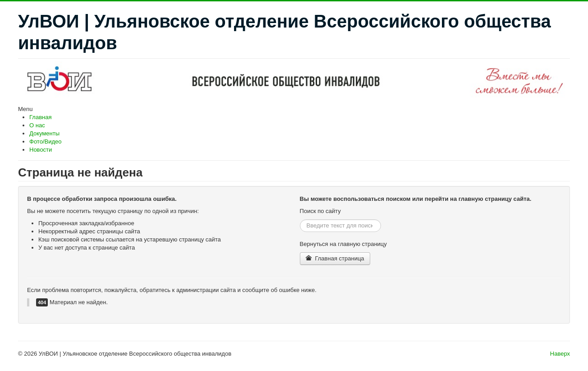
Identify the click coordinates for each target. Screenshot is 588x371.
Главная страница (335, 258)
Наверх (560, 354)
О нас (37, 125)
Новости (41, 150)
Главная (40, 117)
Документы (44, 133)
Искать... (300, 220)
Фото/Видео (45, 141)
